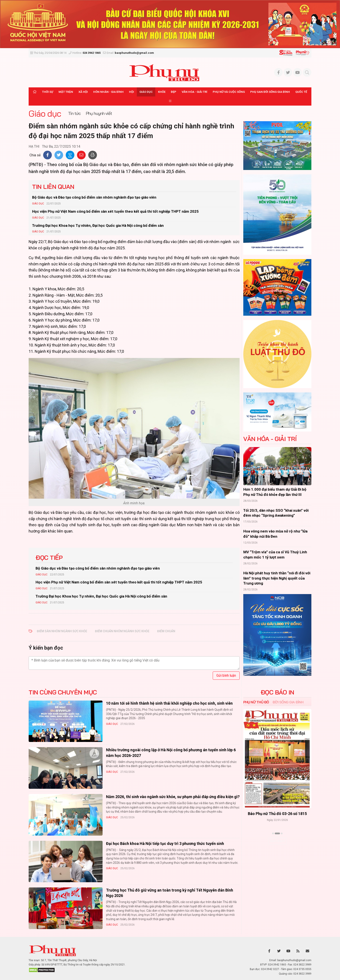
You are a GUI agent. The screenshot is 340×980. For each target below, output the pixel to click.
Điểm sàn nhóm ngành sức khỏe (62, 631)
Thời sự (48, 92)
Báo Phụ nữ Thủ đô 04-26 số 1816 (277, 814)
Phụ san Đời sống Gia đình (270, 92)
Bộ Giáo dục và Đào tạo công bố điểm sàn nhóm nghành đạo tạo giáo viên (94, 197)
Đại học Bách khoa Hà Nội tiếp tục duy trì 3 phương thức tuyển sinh (165, 844)
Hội (132, 92)
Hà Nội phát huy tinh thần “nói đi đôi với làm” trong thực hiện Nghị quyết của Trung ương (277, 578)
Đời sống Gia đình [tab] (288, 702)
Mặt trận (66, 92)
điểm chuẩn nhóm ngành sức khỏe (122, 631)
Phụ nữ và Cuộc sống (229, 92)
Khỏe (162, 92)
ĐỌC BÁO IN (277, 692)
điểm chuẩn (166, 631)
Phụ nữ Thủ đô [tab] (256, 702)
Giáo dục (146, 92)
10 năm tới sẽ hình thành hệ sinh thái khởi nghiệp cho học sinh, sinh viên (169, 703)
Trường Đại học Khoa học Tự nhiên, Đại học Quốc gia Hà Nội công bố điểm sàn (98, 225)
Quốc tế (301, 92)
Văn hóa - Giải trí (195, 92)
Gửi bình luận (226, 675)
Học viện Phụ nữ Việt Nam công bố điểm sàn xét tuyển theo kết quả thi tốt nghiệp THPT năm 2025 (115, 211)
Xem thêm (277, 841)
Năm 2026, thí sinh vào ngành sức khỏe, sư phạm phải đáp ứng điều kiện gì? (173, 797)
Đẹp (174, 92)
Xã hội (83, 92)
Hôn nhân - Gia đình (108, 92)
